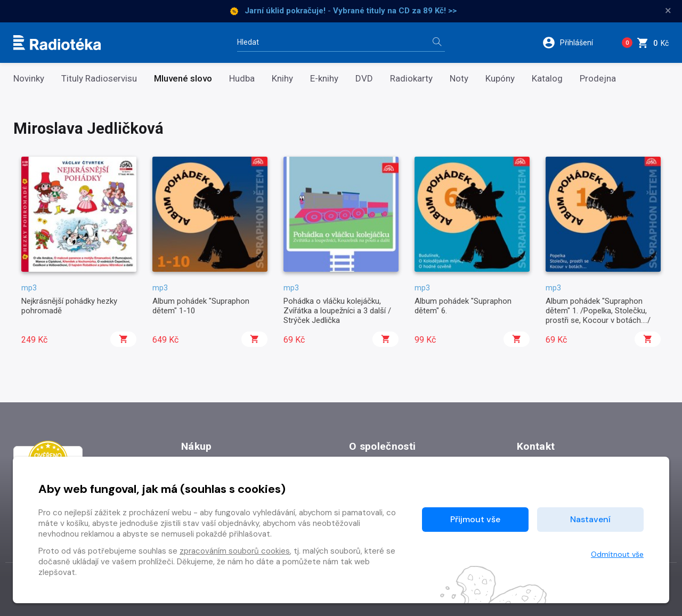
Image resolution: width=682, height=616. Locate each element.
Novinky (29, 79)
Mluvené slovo (183, 79)
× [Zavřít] (668, 11)
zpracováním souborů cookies (235, 551)
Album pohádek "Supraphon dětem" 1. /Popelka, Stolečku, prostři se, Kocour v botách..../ (598, 311)
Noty (459, 79)
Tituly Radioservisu (99, 79)
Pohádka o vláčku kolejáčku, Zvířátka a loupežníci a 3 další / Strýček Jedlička (337, 311)
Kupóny (500, 79)
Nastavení (590, 519)
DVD (364, 79)
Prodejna (598, 79)
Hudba (242, 79)
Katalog (547, 79)
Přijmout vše (475, 519)
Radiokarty (411, 79)
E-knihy (324, 79)
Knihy (282, 79)
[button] (575, 43)
